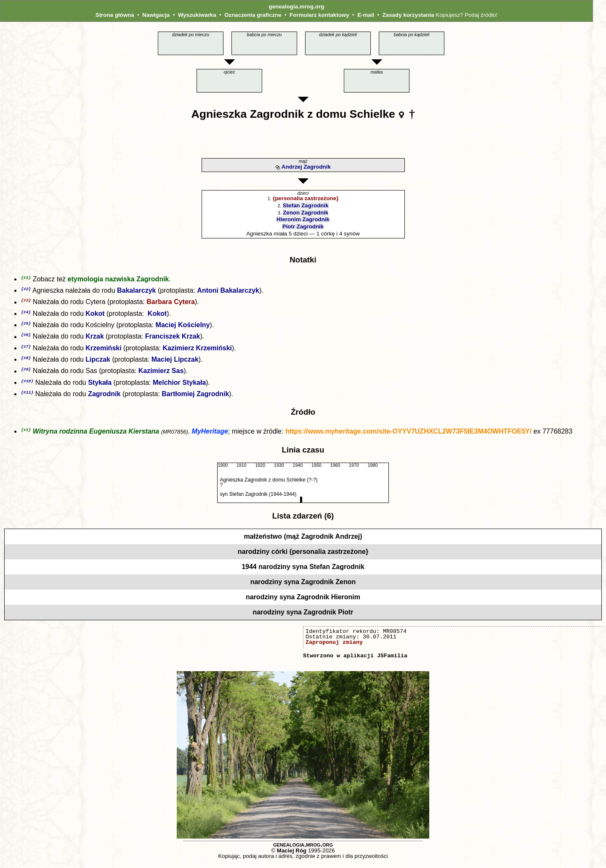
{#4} (26, 314)
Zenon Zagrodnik (306, 213)
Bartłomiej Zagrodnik (195, 398)
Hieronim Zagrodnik (303, 219)
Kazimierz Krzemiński (197, 351)
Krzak (95, 339)
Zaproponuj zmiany (334, 647)
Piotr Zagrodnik (303, 226)
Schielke (372, 114)
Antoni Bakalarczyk (228, 291)
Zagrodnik (277, 114)
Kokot (95, 315)
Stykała (100, 387)
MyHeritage (210, 436)
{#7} (26, 349)
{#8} (26, 361)
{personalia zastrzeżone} (306, 198)
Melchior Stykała (179, 387)
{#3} (26, 301)
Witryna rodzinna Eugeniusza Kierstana (96, 436)
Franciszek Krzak (173, 339)
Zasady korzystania (408, 15)
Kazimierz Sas (161, 375)
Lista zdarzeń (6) (303, 521)
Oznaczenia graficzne (253, 15)
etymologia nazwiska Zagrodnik (118, 279)
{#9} (26, 373)
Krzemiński (103, 351)
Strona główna (115, 15)
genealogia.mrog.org (296, 7)
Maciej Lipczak (175, 363)
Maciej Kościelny (183, 327)
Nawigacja (156, 15)
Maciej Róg (292, 856)
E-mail (366, 15)
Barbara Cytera (171, 303)
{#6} (26, 337)
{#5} (26, 325)
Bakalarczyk (137, 291)
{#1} (26, 278)
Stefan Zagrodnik (306, 205)
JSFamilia (392, 661)
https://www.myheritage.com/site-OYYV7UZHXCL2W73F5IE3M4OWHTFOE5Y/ (408, 436)
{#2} (26, 290)
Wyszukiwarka (197, 15)
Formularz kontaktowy (319, 15)
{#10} (27, 385)
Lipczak (98, 363)
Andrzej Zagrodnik (306, 167)
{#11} (27, 397)
